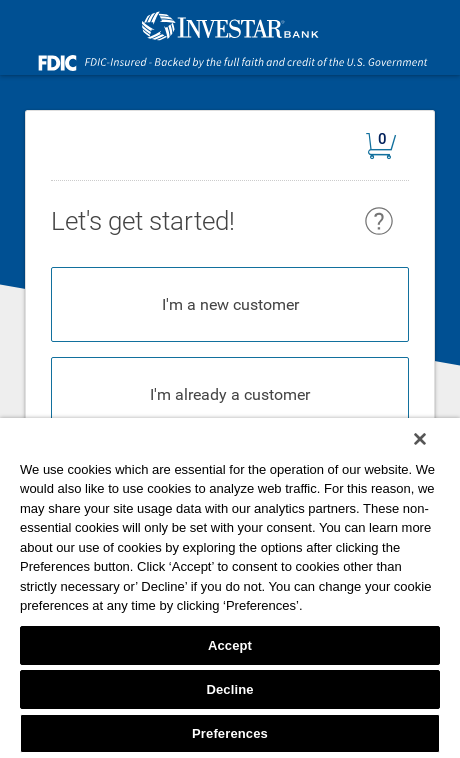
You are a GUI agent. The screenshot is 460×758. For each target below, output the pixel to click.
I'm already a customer (230, 394)
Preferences (230, 733)
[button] (387, 149)
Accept (230, 645)
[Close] (420, 439)
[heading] (347, 219)
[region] (230, 588)
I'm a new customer (230, 304)
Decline (229, 689)
